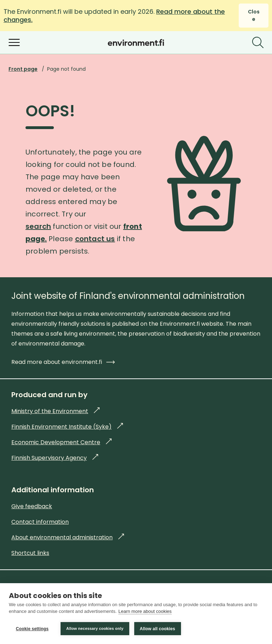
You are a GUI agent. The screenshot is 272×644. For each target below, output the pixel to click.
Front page (23, 69)
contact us (95, 239)
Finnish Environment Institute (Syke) (67, 427)
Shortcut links (30, 553)
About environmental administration (68, 537)
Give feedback (32, 506)
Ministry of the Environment (55, 411)
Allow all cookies (158, 629)
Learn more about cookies (145, 612)
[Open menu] (14, 42)
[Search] (258, 42)
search (38, 226)
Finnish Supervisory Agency (55, 458)
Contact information (40, 522)
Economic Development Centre (61, 442)
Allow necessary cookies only (95, 628)
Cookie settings (32, 629)
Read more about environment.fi (63, 362)
